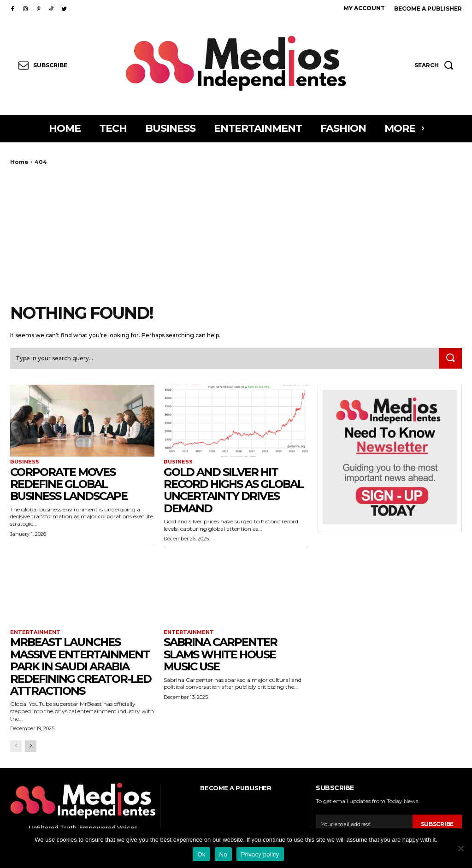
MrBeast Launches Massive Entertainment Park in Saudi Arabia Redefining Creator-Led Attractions (81, 667)
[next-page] (31, 747)
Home (19, 162)
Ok (201, 854)
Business (25, 462)
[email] (364, 825)
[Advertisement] (236, 235)
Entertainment (35, 633)
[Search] (450, 358)
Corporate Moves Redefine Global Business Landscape (69, 485)
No (223, 854)
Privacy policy (260, 854)
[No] (460, 848)
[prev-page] (16, 747)
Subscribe (437, 824)
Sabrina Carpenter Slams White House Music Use (220, 655)
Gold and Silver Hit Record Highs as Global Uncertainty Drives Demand (233, 491)
